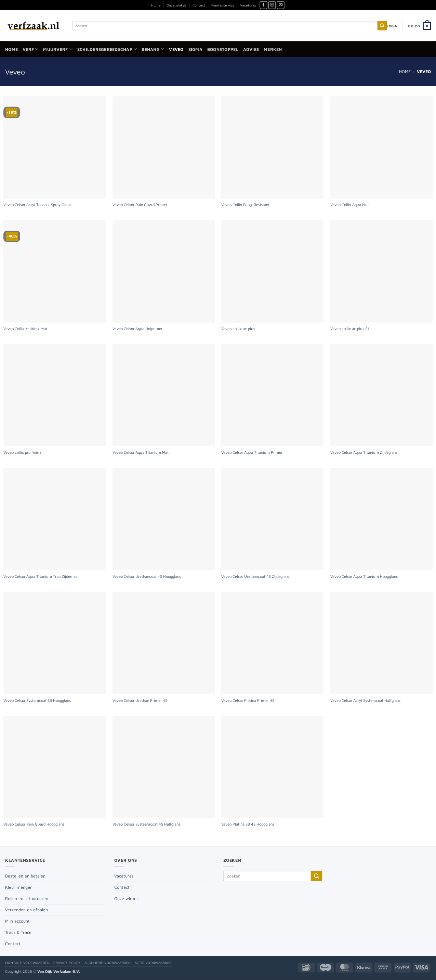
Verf (30, 49)
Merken (273, 49)
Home (156, 5)
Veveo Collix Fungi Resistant (245, 205)
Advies (251, 49)
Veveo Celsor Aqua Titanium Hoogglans (364, 576)
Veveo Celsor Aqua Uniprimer (137, 329)
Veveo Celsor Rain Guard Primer (140, 205)
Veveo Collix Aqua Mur (350, 205)
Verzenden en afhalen (27, 910)
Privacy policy (67, 963)
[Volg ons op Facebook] (263, 5)
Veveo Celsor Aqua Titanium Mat (141, 452)
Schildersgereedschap (107, 49)
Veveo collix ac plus (238, 329)
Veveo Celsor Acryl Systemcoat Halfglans (365, 700)
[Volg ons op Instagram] (272, 5)
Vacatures (248, 5)
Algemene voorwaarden (108, 963)
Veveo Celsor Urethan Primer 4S (140, 700)
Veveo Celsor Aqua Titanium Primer (252, 452)
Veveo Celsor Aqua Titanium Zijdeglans (364, 452)
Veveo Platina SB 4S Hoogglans (248, 824)
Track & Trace (18, 932)
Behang (153, 49)
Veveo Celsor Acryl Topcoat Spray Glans (37, 205)
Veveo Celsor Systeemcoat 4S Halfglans (146, 824)
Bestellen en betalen (25, 876)
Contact (199, 5)
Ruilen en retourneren (27, 899)
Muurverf (58, 49)
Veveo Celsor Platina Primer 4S (248, 700)
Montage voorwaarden (27, 963)
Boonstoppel (223, 49)
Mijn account (17, 921)
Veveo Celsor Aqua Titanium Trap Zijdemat (40, 576)
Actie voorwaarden (153, 963)
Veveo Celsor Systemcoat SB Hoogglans (37, 700)
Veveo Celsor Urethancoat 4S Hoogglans (147, 576)
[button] (392, 26)
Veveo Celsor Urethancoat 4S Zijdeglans (255, 576)
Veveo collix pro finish (22, 452)
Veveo (176, 49)
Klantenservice (223, 5)
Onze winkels (177, 5)
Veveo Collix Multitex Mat (25, 329)
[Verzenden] (382, 26)
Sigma (195, 49)
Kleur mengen (19, 887)
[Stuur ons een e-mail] (281, 5)
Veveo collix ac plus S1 (350, 329)
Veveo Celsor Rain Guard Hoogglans (34, 824)
